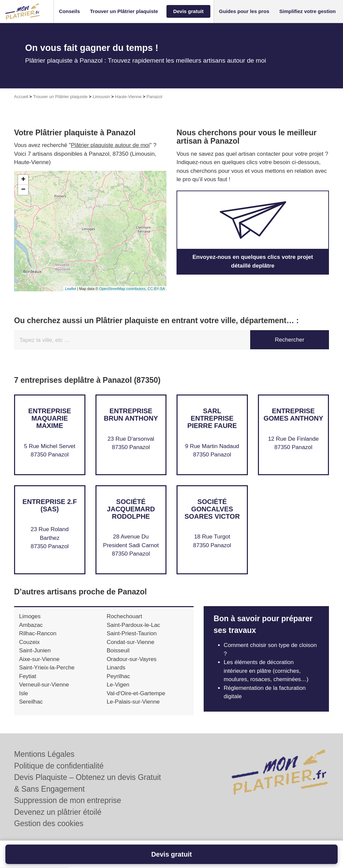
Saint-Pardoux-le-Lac (133, 625)
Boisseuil (118, 650)
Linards (116, 668)
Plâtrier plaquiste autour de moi (110, 145)
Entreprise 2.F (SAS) (50, 505)
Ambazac (31, 625)
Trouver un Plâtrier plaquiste (60, 97)
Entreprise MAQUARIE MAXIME (50, 418)
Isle (23, 693)
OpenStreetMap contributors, (123, 289)
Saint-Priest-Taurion (131, 633)
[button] (70, 12)
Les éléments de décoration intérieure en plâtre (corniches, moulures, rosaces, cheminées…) (266, 671)
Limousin (101, 97)
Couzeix (29, 642)
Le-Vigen (118, 685)
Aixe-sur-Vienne (39, 659)
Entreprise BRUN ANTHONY (131, 415)
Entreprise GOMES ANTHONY (293, 415)
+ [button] (23, 180)
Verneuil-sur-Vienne (44, 685)
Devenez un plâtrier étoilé (58, 812)
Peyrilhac (118, 676)
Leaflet (71, 289)
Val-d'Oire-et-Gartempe (136, 693)
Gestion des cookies (49, 823)
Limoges (30, 616)
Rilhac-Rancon (38, 633)
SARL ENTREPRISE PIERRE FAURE (212, 418)
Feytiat (28, 676)
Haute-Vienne (128, 97)
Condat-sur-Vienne (130, 642)
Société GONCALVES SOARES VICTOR (212, 509)
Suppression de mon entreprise (68, 800)
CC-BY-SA (156, 289)
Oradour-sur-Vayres (131, 659)
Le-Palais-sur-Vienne (133, 702)
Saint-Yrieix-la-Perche (47, 668)
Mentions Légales (44, 754)
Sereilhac (31, 702)
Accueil (21, 97)
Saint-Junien (35, 650)
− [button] (23, 190)
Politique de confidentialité (59, 766)
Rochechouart (124, 616)
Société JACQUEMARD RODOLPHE (131, 509)
